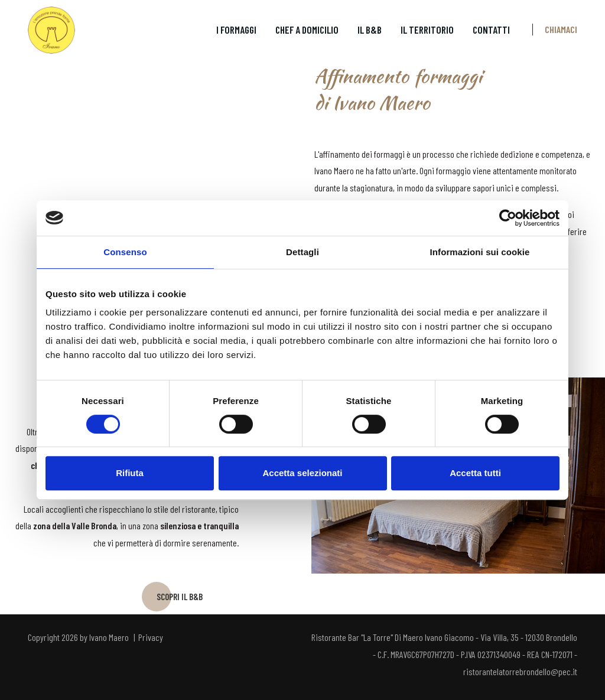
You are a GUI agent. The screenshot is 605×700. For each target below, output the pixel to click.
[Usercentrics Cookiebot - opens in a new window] (508, 218)
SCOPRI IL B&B (180, 600)
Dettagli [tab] (302, 252)
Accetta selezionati (302, 473)
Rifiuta (130, 473)
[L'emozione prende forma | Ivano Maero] (51, 29)
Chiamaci (561, 29)
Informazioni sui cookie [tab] (480, 252)
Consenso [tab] (125, 252)
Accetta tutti (475, 473)
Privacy (151, 642)
